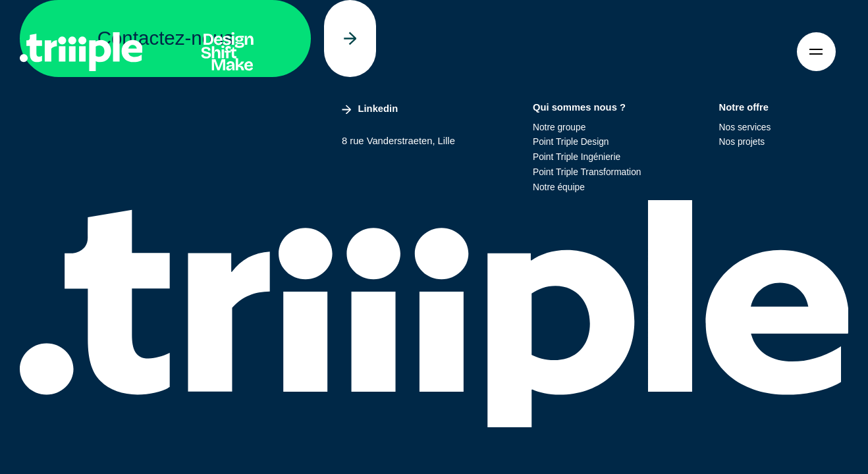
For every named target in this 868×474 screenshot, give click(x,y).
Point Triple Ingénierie (577, 157)
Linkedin (370, 109)
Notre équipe (559, 187)
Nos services (745, 127)
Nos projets (742, 142)
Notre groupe (559, 127)
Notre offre (744, 107)
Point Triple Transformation (587, 172)
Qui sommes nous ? (579, 107)
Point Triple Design (571, 142)
